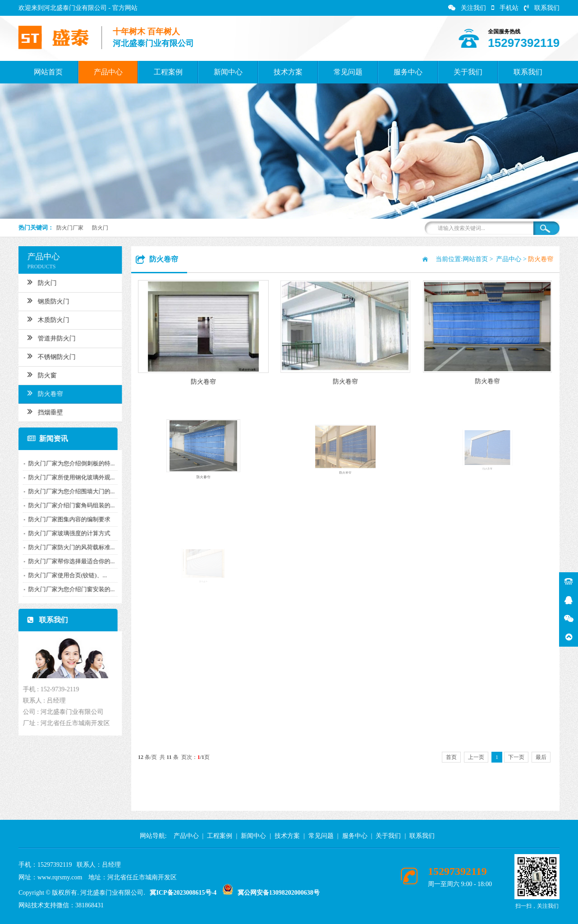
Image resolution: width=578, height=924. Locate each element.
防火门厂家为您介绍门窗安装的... (66, 589)
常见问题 (348, 72)
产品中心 (108, 72)
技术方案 (288, 72)
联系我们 (542, 8)
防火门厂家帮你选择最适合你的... (66, 561)
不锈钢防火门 (46, 356)
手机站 (505, 8)
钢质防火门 (43, 300)
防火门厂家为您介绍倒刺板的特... (66, 463)
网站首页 (48, 72)
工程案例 (168, 72)
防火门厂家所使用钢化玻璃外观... (66, 477)
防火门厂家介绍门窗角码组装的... (66, 505)
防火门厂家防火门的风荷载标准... (66, 547)
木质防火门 (43, 319)
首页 (451, 757)
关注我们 (467, 8)
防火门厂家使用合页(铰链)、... (62, 575)
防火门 (100, 228)
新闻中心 (228, 72)
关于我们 (468, 72)
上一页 (476, 757)
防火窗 (37, 374)
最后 (541, 757)
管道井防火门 (46, 337)
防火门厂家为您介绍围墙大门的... (66, 491)
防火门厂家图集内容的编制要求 (64, 519)
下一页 (516, 757)
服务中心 (408, 72)
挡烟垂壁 (40, 411)
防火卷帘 (40, 393)
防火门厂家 (70, 228)
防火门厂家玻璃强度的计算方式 (64, 533)
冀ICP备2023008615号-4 (183, 893)
